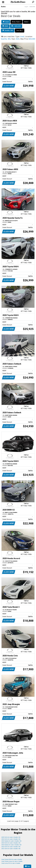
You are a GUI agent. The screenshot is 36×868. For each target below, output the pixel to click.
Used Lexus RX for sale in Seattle (11, 863)
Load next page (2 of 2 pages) (18, 821)
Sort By (20, 30)
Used (6, 22)
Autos (3, 7)
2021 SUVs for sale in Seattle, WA (11, 849)
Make (27, 22)
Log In (26, 7)
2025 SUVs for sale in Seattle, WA (11, 837)
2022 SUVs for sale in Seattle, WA (11, 847)
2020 (5, 26)
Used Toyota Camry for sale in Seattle (12, 861)
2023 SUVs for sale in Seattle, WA (11, 843)
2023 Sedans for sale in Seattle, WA (11, 845)
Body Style (16, 22)
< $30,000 (16, 26)
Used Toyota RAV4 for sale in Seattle (12, 859)
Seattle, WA (8, 30)
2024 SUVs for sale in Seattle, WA (11, 839)
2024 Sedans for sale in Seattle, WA (11, 841)
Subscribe (32, 7)
